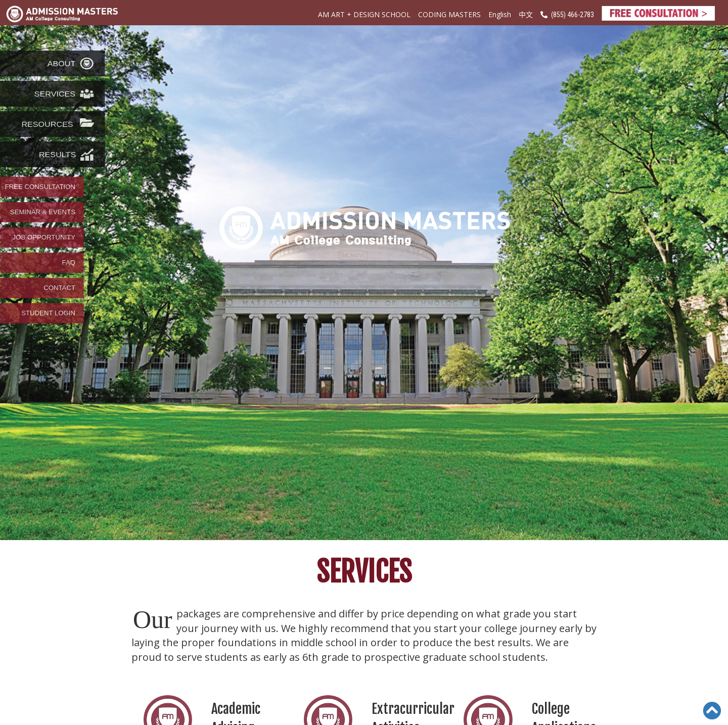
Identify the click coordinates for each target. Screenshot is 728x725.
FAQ (69, 263)
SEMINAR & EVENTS (43, 212)
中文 (526, 14)
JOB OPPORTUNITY (44, 237)
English (500, 14)
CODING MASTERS (449, 14)
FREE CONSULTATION (40, 187)
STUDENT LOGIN (48, 313)
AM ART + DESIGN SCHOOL (364, 14)
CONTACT (59, 288)
